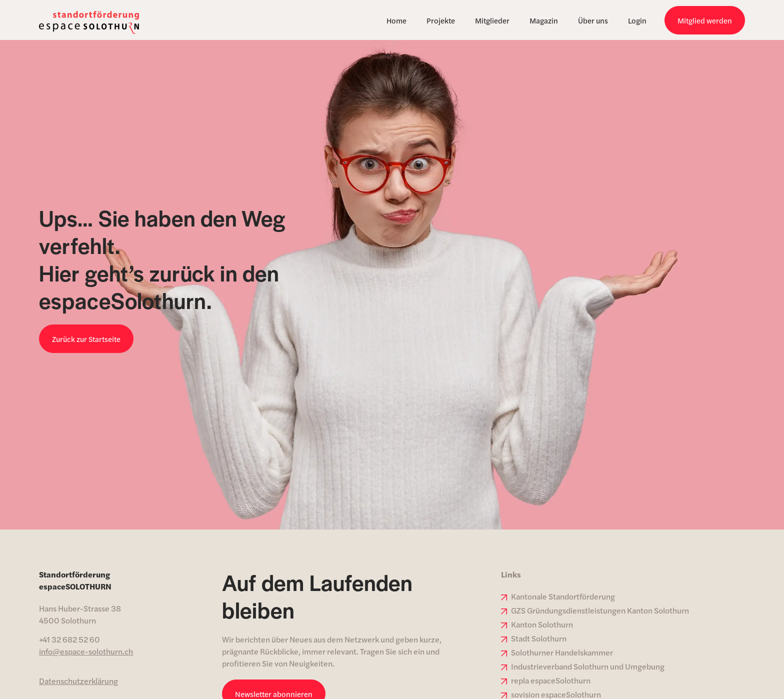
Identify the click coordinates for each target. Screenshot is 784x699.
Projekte (441, 20)
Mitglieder (492, 20)
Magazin (544, 20)
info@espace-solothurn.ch (86, 651)
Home (396, 20)
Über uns (593, 20)
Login (637, 20)
